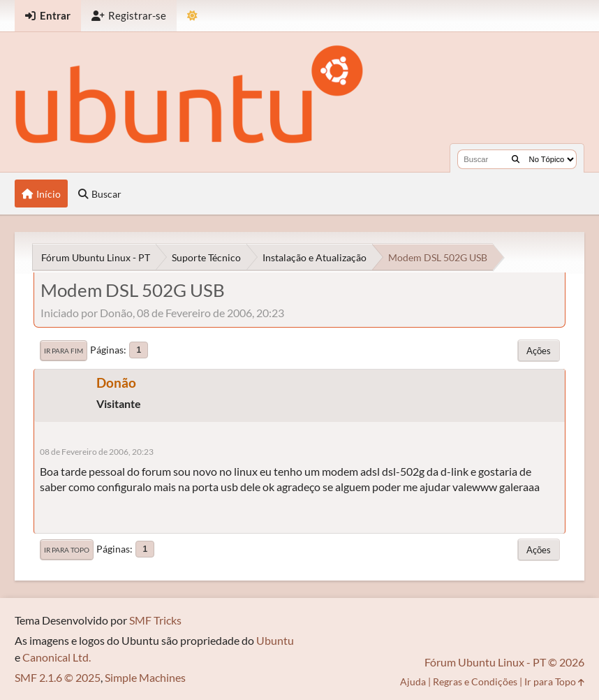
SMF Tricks (155, 620)
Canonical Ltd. (57, 657)
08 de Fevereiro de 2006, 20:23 (97, 452)
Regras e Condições (475, 681)
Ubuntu (275, 640)
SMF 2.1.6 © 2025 (58, 677)
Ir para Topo (67, 550)
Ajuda (413, 681)
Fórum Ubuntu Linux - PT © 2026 (504, 662)
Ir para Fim (64, 351)
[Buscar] (516, 159)
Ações (539, 351)
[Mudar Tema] (192, 16)
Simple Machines (145, 677)
